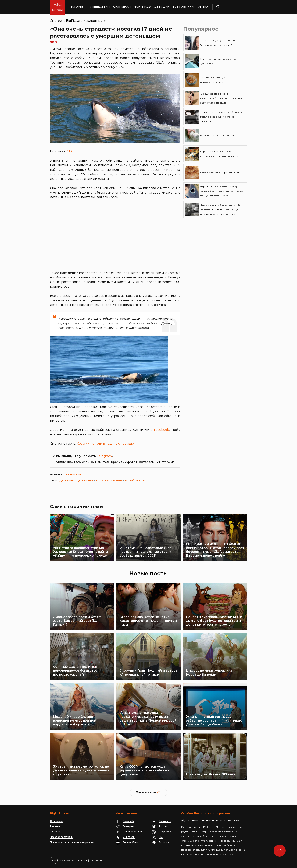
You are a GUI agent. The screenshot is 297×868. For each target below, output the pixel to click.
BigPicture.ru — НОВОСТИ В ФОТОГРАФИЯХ (210, 820)
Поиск (229, 7)
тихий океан (135, 480)
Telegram (104, 456)
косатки (102, 480)
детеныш (67, 480)
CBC (70, 151)
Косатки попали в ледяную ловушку (106, 444)
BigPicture (74, 21)
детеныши (85, 480)
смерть (117, 480)
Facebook (161, 430)
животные (95, 21)
